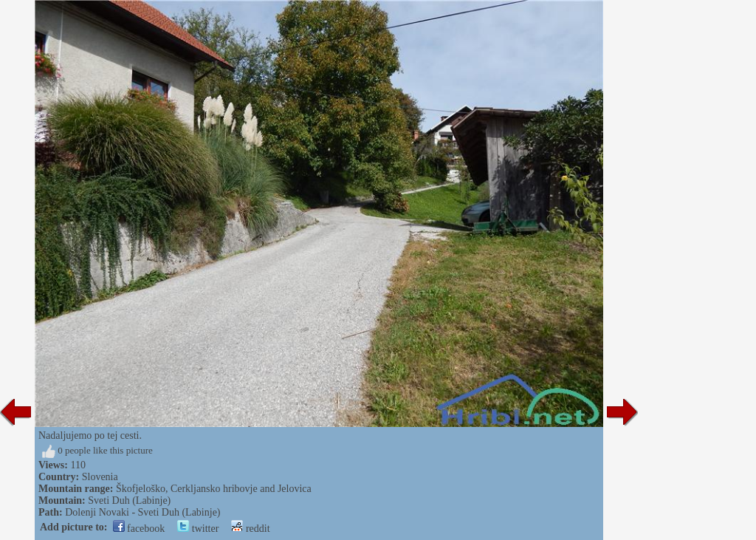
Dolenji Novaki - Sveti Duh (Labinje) (142, 512)
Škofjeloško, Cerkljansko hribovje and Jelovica (214, 489)
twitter (198, 529)
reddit (250, 529)
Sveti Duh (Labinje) (129, 500)
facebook (139, 529)
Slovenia (100, 477)
